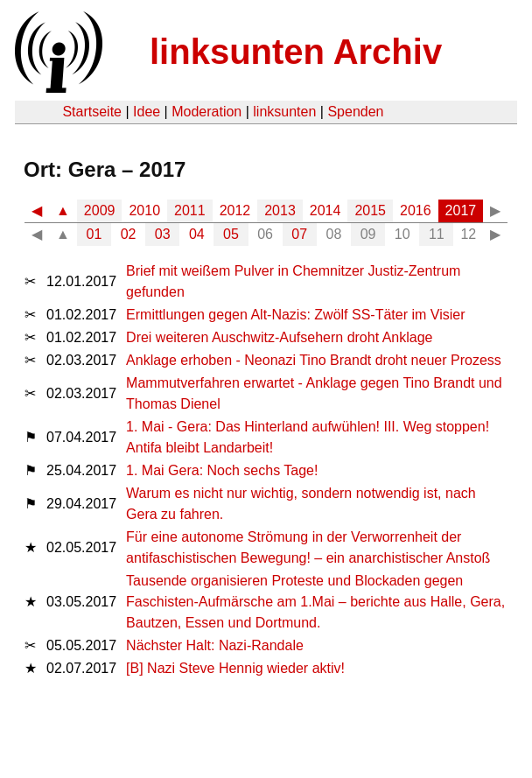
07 (299, 234)
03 (163, 234)
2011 (190, 210)
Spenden (355, 112)
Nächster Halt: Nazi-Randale (215, 645)
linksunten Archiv (296, 52)
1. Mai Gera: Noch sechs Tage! (222, 470)
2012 (235, 210)
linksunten (284, 112)
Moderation (206, 112)
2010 (144, 210)
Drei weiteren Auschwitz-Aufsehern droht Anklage (279, 337)
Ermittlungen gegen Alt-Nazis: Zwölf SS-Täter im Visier (295, 315)
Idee (147, 112)
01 (94, 234)
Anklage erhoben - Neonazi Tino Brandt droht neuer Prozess (314, 360)
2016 (416, 210)
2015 (370, 210)
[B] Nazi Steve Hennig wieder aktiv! (235, 668)
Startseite (92, 112)
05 (231, 234)
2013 (280, 210)
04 (197, 234)
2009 (100, 210)
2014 (325, 210)
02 (129, 234)
